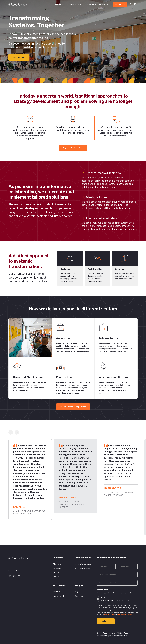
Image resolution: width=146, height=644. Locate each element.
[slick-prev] (11, 432)
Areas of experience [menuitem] (83, 564)
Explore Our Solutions (73, 148)
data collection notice (125, 615)
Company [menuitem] (57, 5)
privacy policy (109, 615)
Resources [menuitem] (79, 596)
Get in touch (120, 4)
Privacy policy (102, 636)
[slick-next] (17, 432)
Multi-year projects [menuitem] (82, 568)
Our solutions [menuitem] (58, 592)
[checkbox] (117, 598)
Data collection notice (118, 636)
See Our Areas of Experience (73, 407)
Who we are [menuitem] (58, 564)
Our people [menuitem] (57, 568)
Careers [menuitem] (56, 572)
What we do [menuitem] (89, 5)
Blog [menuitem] (77, 592)
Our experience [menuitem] (73, 5)
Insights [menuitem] (103, 5)
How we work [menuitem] (58, 596)
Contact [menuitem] (56, 577)
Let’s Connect (19, 57)
